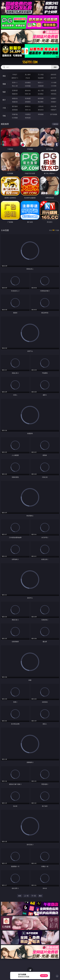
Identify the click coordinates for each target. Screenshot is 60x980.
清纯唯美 (28, 102)
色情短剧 (28, 118)
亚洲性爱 (15, 90)
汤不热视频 (54, 114)
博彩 (4, 76)
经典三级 (28, 94)
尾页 (40, 896)
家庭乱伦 (28, 106)
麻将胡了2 (15, 78)
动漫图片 (54, 98)
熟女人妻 (15, 86)
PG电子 (15, 75)
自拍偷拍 (28, 82)
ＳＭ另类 (54, 86)
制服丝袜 (15, 94)
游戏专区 (54, 75)
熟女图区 (41, 102)
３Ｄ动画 (54, 82)
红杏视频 (15, 118)
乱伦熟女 (41, 94)
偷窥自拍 (15, 98)
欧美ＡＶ (41, 82)
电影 (4, 92)
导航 (4, 116)
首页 (20, 896)
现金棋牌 (41, 78)
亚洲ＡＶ (15, 82)
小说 (4, 108)
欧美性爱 (54, 90)
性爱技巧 (54, 110)
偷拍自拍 (28, 90)
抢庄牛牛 (54, 78)
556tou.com (30, 62)
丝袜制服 (28, 86)
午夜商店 (28, 114)
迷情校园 (15, 110)
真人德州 (28, 75)
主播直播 (41, 86)
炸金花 (28, 78)
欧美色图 (41, 98)
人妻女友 (41, 106)
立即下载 (44, 976)
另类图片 (54, 102)
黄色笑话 (41, 110)
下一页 (34, 896)
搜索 (55, 67)
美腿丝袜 (15, 102)
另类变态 (54, 94)
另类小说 (28, 110)
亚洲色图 (28, 98)
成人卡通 (41, 90)
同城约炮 (15, 114)
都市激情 (15, 106)
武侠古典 (54, 106)
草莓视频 (41, 114)
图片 (4, 100)
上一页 (26, 896)
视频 (4, 84)
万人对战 (41, 75)
